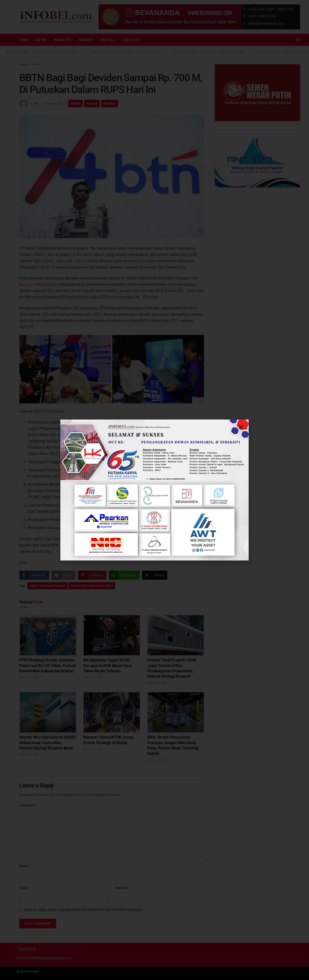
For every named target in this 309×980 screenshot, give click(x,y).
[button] (241, 427)
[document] (154, 490)
